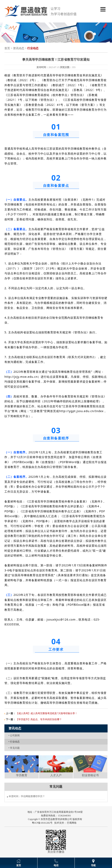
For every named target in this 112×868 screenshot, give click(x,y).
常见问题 (14, 748)
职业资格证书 (90, 775)
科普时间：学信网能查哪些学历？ (27, 796)
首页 (7, 48)
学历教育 (22, 775)
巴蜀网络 (72, 823)
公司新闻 (14, 735)
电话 (56, 865)
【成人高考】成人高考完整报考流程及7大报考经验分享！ (47, 713)
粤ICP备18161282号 (42, 823)
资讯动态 (19, 48)
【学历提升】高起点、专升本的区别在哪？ (39, 719)
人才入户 (56, 775)
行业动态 (14, 742)
